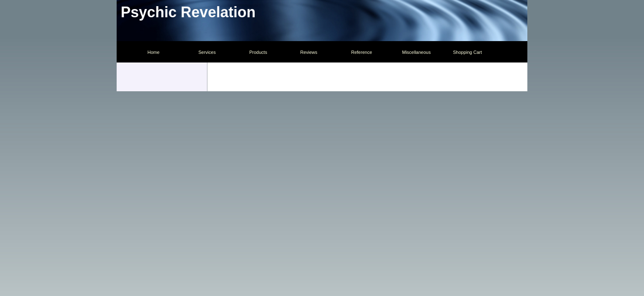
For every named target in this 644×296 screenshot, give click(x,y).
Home (153, 52)
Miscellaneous (416, 52)
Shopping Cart (467, 52)
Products (258, 52)
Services (207, 52)
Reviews (309, 52)
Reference (362, 52)
